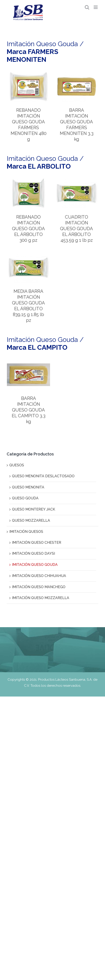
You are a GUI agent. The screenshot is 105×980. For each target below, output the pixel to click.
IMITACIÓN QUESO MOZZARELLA (41, 598)
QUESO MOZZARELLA (31, 520)
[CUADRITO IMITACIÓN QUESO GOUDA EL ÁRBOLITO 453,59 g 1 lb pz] (77, 180)
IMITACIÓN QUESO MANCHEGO (39, 587)
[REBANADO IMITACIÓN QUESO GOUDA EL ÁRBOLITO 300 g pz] (28, 180)
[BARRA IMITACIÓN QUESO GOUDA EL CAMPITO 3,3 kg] (28, 361)
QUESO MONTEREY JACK (34, 509)
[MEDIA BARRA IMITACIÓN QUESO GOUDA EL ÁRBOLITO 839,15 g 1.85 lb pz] (28, 255)
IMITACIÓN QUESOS (26, 532)
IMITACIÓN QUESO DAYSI (33, 553)
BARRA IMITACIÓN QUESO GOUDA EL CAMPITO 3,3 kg (29, 410)
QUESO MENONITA (28, 487)
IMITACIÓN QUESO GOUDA (35, 565)
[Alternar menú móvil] (96, 7)
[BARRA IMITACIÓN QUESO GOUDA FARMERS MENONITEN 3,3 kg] (77, 73)
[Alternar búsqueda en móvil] (87, 7)
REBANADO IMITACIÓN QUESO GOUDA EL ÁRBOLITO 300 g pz (28, 229)
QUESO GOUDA (25, 498)
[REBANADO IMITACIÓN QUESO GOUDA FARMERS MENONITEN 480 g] (28, 73)
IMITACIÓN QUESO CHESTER (37, 543)
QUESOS (17, 465)
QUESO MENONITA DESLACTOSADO (43, 476)
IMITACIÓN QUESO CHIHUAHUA (39, 576)
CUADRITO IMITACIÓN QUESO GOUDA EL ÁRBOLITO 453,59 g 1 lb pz (77, 229)
